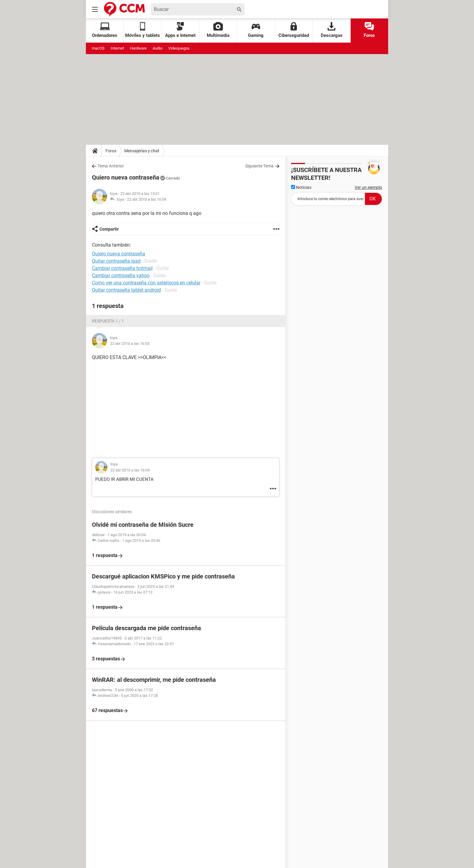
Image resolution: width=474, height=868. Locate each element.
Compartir (109, 229)
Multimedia (218, 30)
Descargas (332, 30)
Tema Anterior (111, 166)
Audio (157, 48)
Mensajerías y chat (142, 151)
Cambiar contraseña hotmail (122, 268)
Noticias (301, 187)
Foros (369, 30)
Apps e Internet (180, 30)
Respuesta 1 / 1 (108, 321)
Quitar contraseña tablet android (126, 290)
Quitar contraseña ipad (116, 261)
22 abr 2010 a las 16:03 (130, 343)
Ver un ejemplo (368, 187)
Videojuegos (179, 48)
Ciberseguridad (294, 30)
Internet (117, 48)
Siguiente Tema (259, 166)
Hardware (138, 48)
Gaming (256, 30)
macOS (98, 48)
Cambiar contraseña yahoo (121, 275)
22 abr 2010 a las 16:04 (147, 199)
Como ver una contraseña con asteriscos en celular (146, 283)
